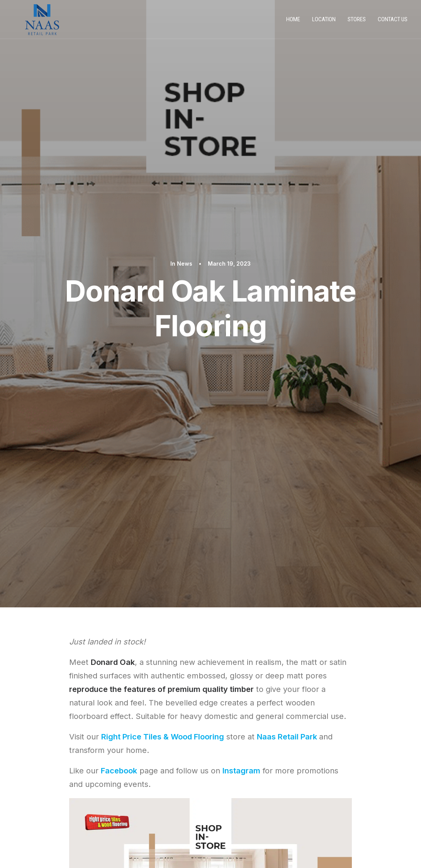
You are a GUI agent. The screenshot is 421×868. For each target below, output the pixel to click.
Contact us (393, 22)
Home (293, 22)
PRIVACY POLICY (46, 795)
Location (324, 22)
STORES (35, 807)
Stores (357, 22)
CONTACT (38, 819)
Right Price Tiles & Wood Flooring (163, 324)
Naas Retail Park (287, 324)
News (185, 57)
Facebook (119, 358)
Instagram (241, 358)
